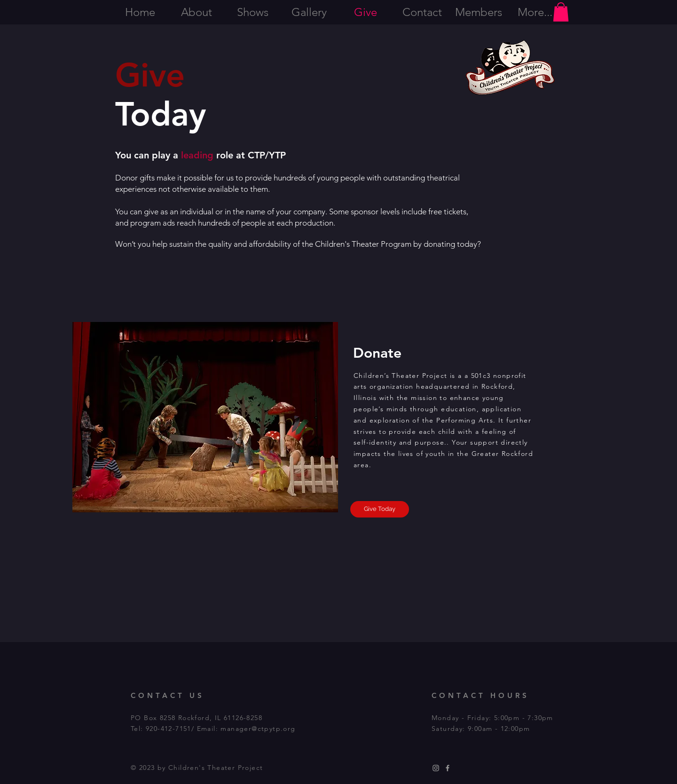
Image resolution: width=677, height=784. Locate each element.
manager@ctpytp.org (258, 729)
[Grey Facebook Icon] (448, 768)
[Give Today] (380, 509)
